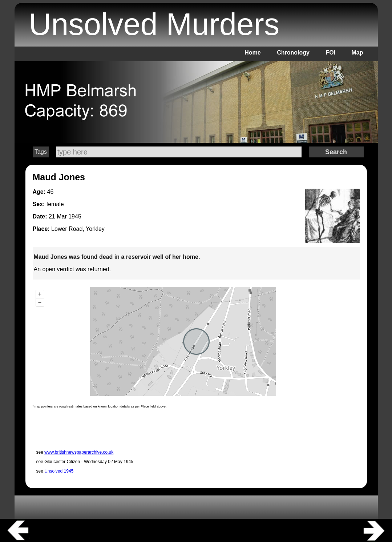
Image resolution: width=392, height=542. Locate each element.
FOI (330, 53)
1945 (75, 216)
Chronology (293, 53)
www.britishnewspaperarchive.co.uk (79, 452)
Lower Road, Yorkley (78, 229)
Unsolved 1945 (59, 471)
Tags (41, 152)
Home (252, 53)
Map (357, 53)
